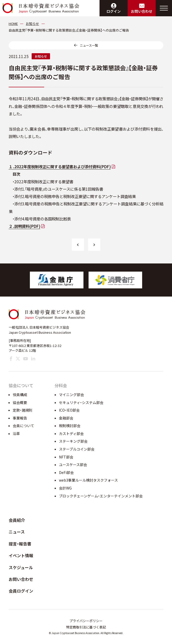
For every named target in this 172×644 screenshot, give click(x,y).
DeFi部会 (66, 472)
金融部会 (66, 418)
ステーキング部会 (73, 441)
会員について (23, 426)
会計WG (65, 488)
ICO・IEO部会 (69, 410)
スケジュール (21, 567)
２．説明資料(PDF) (24, 226)
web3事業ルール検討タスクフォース (88, 480)
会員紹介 (17, 520)
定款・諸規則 (23, 410)
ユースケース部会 (73, 465)
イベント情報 (21, 555)
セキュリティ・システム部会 (81, 402)
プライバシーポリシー (86, 621)
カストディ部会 (71, 433)
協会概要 (20, 402)
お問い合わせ (21, 579)
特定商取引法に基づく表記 (86, 627)
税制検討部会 (70, 426)
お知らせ (41, 56)
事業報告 (20, 418)
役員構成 (20, 395)
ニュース (17, 532)
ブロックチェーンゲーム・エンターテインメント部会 (101, 496)
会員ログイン (21, 591)
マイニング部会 (71, 395)
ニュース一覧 (89, 45)
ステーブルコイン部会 (77, 449)
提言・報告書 (20, 544)
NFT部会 (66, 457)
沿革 (16, 433)
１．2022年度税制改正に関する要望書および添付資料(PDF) (60, 166)
